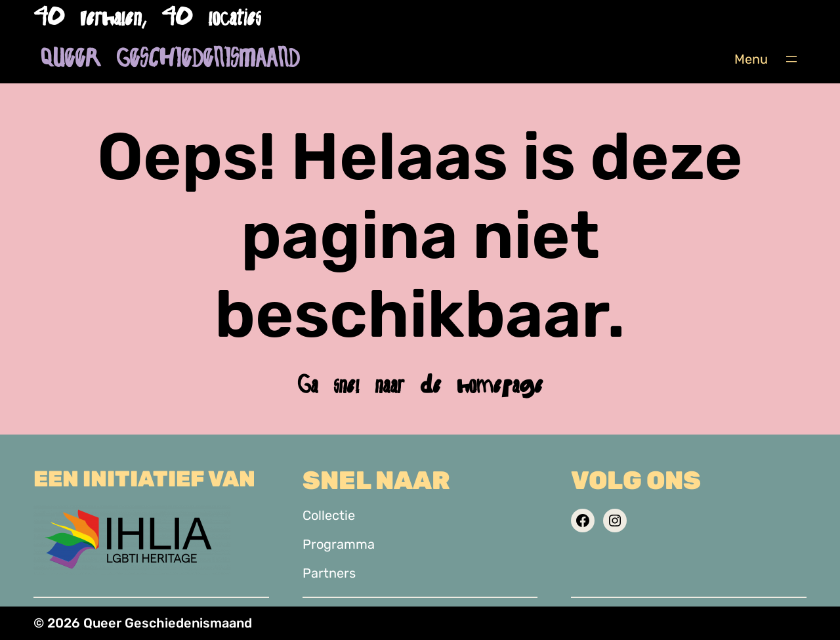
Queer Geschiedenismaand (170, 59)
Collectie (329, 515)
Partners (329, 573)
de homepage (481, 385)
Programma (339, 544)
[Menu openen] (791, 59)
